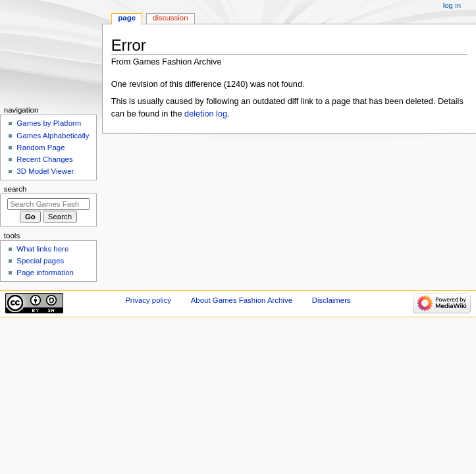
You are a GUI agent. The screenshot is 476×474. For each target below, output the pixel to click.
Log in (452, 5)
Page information (45, 273)
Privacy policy (148, 300)
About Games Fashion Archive (242, 300)
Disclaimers (331, 300)
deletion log (206, 114)
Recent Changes (44, 159)
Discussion (170, 18)
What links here (42, 249)
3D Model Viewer (45, 171)
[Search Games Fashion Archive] (48, 204)
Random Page (40, 147)
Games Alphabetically (53, 136)
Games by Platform (49, 123)
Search (15, 189)
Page (127, 18)
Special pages (40, 261)
